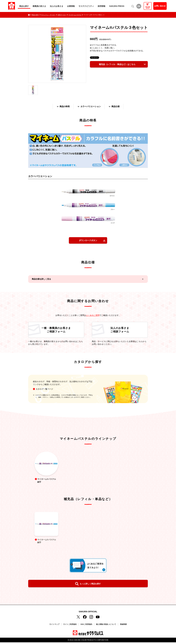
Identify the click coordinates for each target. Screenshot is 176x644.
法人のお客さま (57, 6)
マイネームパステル (75, 15)
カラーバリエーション (89, 107)
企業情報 (71, 6)
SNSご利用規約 (86, 626)
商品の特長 (62, 107)
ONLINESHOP (148, 7)
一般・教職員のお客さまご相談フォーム (56, 331)
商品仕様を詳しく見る (41, 279)
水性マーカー (62, 15)
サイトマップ (54, 626)
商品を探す (24, 6)
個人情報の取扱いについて (106, 626)
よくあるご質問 (93, 316)
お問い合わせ (160, 6)
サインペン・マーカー (48, 15)
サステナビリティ (86, 6)
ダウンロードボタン (88, 241)
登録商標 (123, 626)
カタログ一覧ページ (44, 390)
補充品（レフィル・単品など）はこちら (117, 64)
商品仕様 (115, 107)
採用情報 (102, 6)
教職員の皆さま (39, 6)
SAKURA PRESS (117, 6)
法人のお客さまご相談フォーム (120, 331)
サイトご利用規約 (70, 626)
